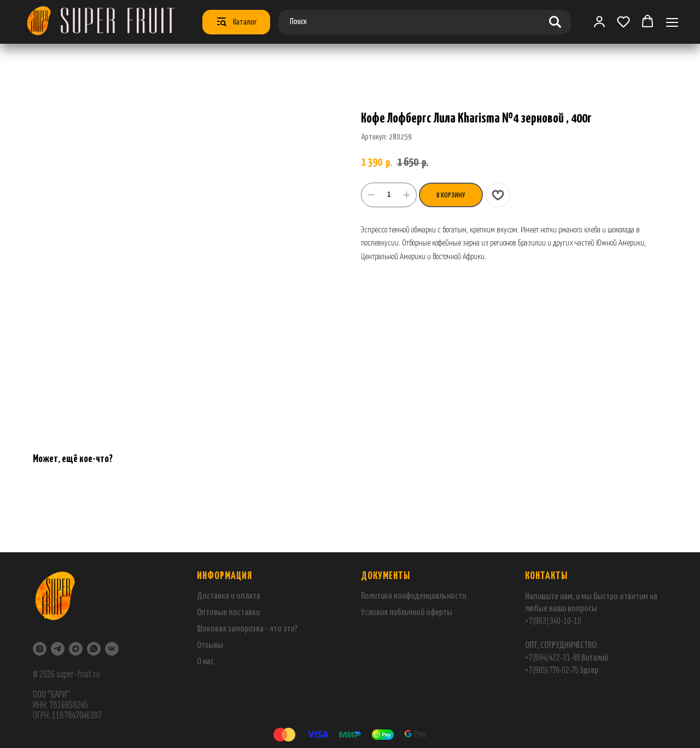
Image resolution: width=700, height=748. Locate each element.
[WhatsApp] (94, 649)
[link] (599, 21)
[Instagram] (40, 649)
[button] (623, 21)
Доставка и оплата (229, 596)
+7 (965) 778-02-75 (552, 670)
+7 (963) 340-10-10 (553, 621)
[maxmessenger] (76, 649)
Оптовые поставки (228, 613)
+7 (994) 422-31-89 (553, 658)
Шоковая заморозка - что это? (247, 629)
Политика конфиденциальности (413, 596)
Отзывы (210, 645)
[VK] (112, 649)
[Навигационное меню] (672, 22)
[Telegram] (58, 649)
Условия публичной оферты (407, 613)
